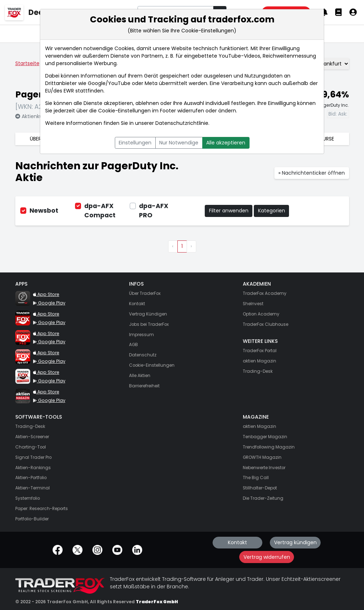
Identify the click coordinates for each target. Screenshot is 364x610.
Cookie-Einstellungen (124, 111)
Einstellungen (135, 143)
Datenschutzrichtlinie (182, 123)
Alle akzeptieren (226, 143)
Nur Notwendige (179, 143)
